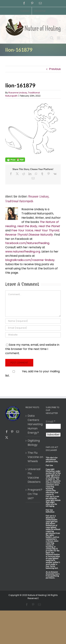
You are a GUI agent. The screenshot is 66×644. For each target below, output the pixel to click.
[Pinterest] (12, 432)
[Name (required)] (33, 321)
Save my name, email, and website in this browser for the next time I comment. (32, 349)
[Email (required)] (33, 328)
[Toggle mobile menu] (59, 38)
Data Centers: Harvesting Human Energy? (33, 424)
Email (51, 422)
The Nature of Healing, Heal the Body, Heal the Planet (33, 224)
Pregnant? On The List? (33, 494)
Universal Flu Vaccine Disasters (33, 475)
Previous (55, 69)
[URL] (33, 335)
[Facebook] (7, 432)
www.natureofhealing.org (23, 252)
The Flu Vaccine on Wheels (33, 457)
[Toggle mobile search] (52, 38)
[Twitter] (7, 437)
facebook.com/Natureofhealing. (28, 243)
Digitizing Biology (33, 443)
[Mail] (18, 432)
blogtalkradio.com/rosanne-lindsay (30, 260)
